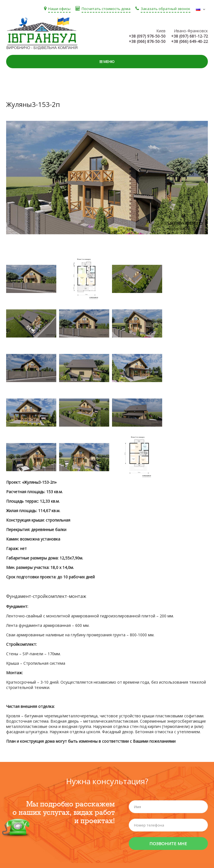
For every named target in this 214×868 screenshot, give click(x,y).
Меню (107, 62)
